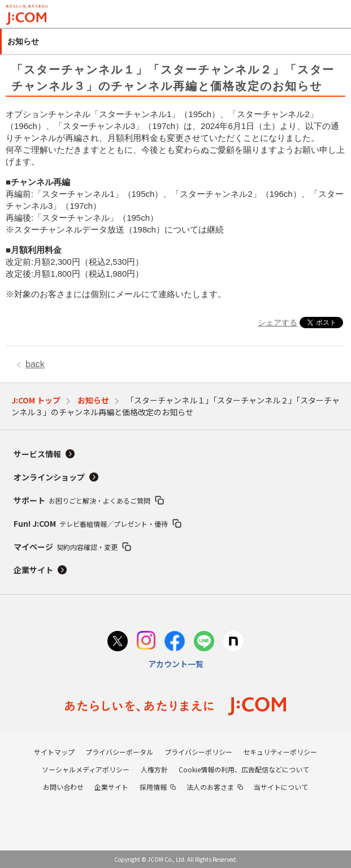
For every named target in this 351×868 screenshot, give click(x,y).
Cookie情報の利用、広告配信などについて (244, 769)
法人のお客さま (210, 787)
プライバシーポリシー (198, 752)
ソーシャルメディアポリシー (86, 769)
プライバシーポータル (119, 752)
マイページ (66, 547)
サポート (82, 500)
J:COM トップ (36, 400)
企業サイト (33, 570)
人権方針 (154, 769)
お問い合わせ (63, 787)
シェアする (278, 323)
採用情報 (153, 787)
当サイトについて (281, 787)
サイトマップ (54, 752)
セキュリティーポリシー (280, 752)
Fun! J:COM (91, 523)
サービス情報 (37, 454)
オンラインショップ (49, 477)
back (35, 364)
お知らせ (93, 400)
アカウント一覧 (176, 664)
